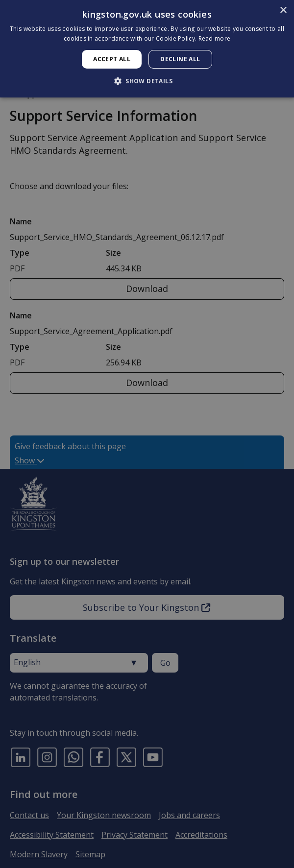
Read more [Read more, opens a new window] (215, 38)
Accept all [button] (112, 59)
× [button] (283, 11)
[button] (147, 81)
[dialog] (147, 49)
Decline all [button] (180, 59)
